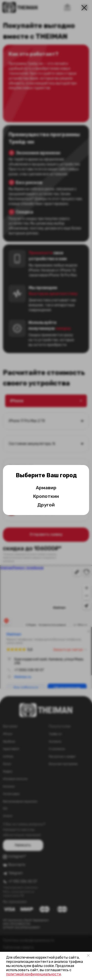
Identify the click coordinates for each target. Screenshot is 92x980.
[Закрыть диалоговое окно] (84, 8)
